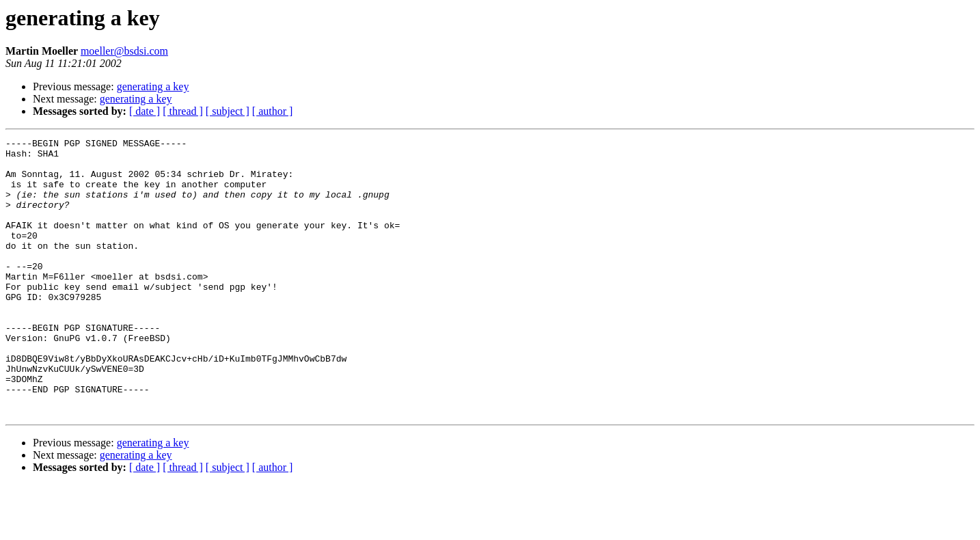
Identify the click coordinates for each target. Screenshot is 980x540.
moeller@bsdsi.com (124, 51)
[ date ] (145, 111)
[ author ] (273, 111)
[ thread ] (183, 111)
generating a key (153, 86)
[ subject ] (228, 111)
